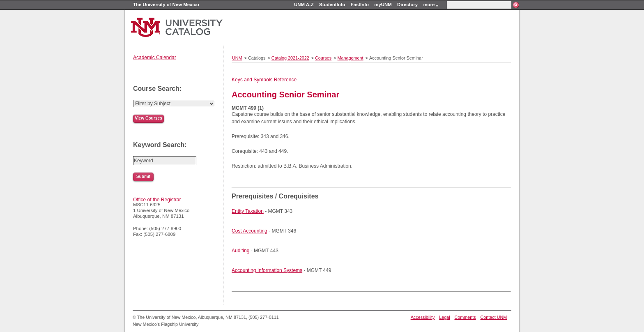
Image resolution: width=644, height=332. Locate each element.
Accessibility (423, 317)
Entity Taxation (248, 211)
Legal (444, 317)
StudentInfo (332, 5)
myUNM (383, 5)
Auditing (240, 251)
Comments (465, 317)
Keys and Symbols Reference (264, 80)
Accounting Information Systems (267, 270)
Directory (407, 5)
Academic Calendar (155, 58)
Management (351, 58)
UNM (237, 58)
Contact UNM (494, 317)
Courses (323, 58)
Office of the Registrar (157, 200)
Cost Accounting (250, 231)
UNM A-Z (304, 5)
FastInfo (360, 5)
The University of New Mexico (166, 5)
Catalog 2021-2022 (290, 58)
